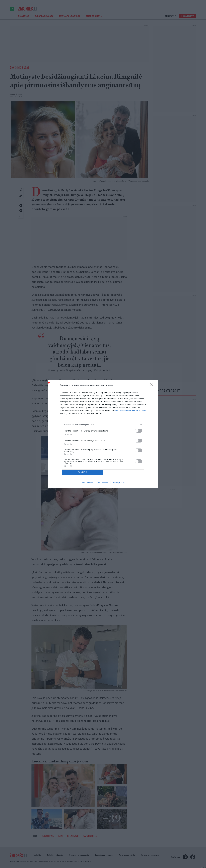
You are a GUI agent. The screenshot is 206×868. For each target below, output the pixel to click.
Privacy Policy (119, 463)
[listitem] (103, 444)
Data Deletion (87, 463)
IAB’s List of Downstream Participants (130, 430)
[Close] (152, 406)
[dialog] (103, 434)
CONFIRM (83, 451)
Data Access (103, 463)
